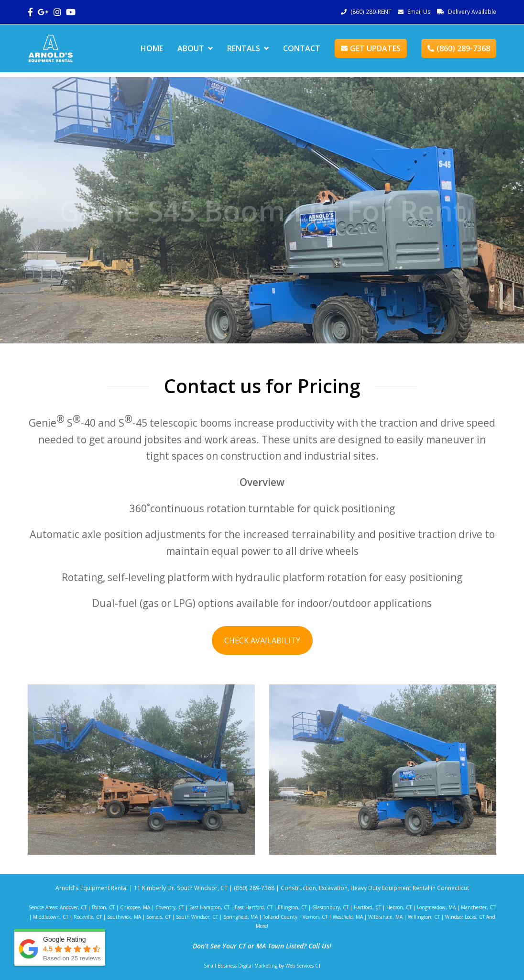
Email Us (419, 12)
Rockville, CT (88, 917)
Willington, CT (424, 917)
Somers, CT (158, 917)
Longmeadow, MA (436, 907)
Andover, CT (73, 907)
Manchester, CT (478, 907)
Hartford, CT (367, 907)
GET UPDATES (371, 48)
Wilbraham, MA (385, 917)
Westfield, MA (348, 917)
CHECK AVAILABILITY (262, 640)
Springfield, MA (240, 917)
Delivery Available (472, 12)
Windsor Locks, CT (465, 917)
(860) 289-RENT (371, 12)
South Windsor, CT (197, 917)
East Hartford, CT (254, 907)
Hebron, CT (399, 907)
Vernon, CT (315, 917)
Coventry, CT (170, 907)
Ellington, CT (292, 907)
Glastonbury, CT (330, 907)
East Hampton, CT (209, 907)
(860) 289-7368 (459, 48)
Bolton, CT (103, 907)
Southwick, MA (124, 917)
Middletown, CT (51, 917)
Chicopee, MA (135, 907)
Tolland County (280, 917)
